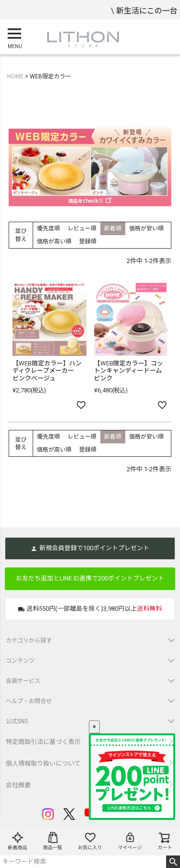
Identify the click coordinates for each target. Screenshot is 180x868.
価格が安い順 (146, 228)
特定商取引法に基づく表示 (43, 742)
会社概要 (18, 785)
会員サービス (23, 681)
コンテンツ (20, 661)
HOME (15, 76)
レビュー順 (82, 228)
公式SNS (17, 721)
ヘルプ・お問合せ (29, 701)
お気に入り (90, 841)
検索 (173, 862)
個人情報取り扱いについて (43, 763)
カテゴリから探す (29, 641)
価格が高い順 (54, 241)
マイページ (130, 841)
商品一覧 (53, 841)
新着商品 (18, 841)
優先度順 (48, 228)
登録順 (88, 241)
